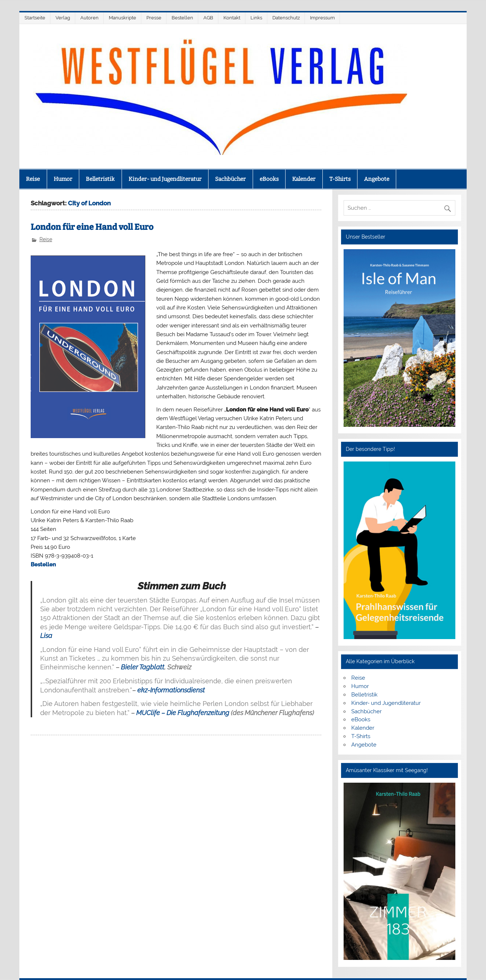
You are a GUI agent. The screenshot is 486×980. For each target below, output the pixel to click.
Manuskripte (123, 18)
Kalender (304, 179)
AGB (208, 18)
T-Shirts (340, 179)
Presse (154, 18)
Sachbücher (230, 179)
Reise (33, 179)
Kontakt (232, 18)
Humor (63, 179)
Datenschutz (286, 18)
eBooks (269, 179)
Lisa (46, 636)
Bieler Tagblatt (143, 667)
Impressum (322, 18)
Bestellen (182, 18)
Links (256, 18)
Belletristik (100, 179)
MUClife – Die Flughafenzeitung (183, 713)
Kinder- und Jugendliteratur (165, 179)
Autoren (89, 18)
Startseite (35, 18)
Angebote (377, 179)
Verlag (63, 18)
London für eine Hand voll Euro (92, 227)
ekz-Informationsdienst (171, 690)
